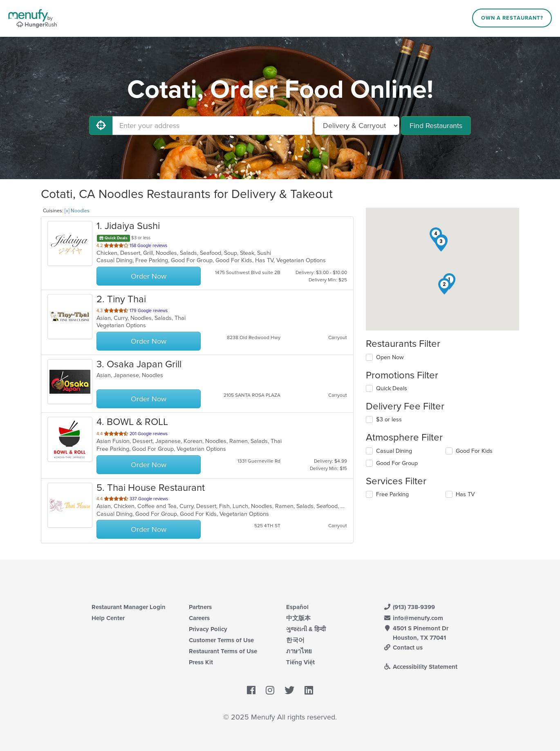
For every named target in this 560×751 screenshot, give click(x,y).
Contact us (403, 648)
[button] (444, 286)
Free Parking (392, 494)
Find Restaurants (436, 126)
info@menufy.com (413, 618)
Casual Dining (394, 451)
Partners (200, 607)
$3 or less (389, 419)
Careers (199, 618)
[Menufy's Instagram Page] (270, 690)
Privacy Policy (208, 629)
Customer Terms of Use (221, 640)
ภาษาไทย (299, 651)
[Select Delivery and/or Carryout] (357, 126)
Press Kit (201, 662)
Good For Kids (474, 451)
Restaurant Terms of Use (223, 651)
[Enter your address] (213, 126)
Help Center (108, 618)
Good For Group (397, 463)
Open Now (390, 357)
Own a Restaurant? (512, 18)
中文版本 (298, 618)
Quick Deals (392, 388)
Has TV (465, 494)
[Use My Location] (101, 126)
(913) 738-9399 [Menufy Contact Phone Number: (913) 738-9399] (409, 607)
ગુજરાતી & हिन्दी (306, 629)
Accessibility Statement (420, 667)
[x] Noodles (77, 211)
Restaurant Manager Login (129, 607)
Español (297, 607)
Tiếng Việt (300, 662)
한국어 (295, 640)
